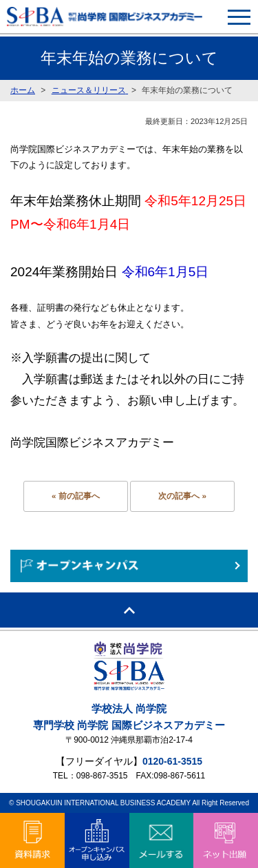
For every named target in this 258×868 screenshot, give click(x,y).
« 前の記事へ (76, 496)
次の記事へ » (182, 496)
